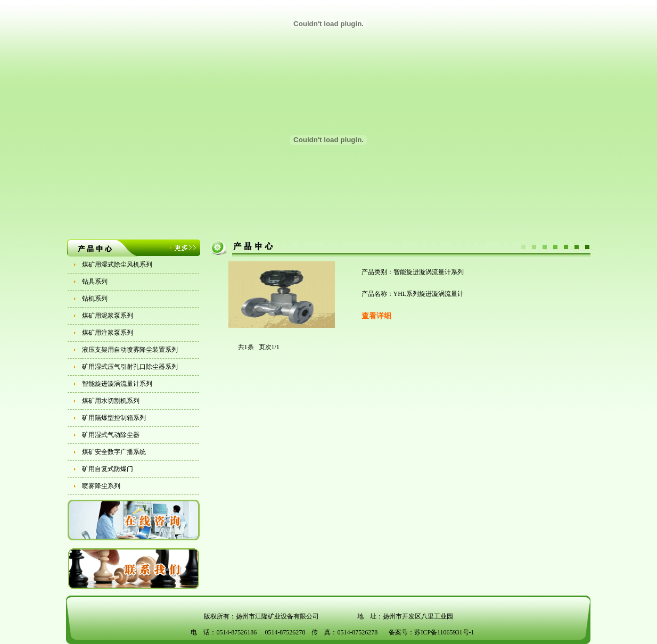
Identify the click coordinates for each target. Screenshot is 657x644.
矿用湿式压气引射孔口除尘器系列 (130, 367)
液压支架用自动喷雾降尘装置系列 (130, 350)
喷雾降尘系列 (101, 486)
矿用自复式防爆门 (108, 469)
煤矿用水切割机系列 (111, 401)
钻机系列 (95, 299)
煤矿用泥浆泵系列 (108, 316)
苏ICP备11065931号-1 (444, 632)
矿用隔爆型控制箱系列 (114, 418)
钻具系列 (95, 282)
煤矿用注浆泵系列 (108, 333)
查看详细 (376, 316)
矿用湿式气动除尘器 (111, 435)
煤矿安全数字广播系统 (114, 452)
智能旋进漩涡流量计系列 (117, 384)
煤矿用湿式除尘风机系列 (117, 265)
